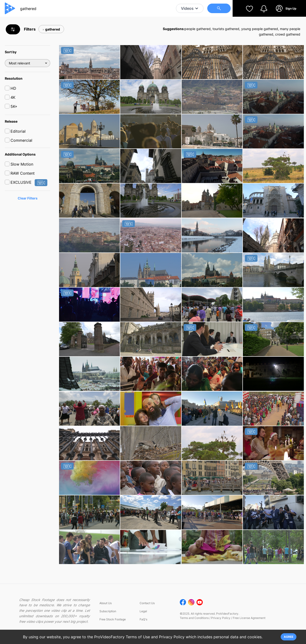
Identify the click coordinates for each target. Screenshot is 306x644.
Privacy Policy (221, 622)
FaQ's (143, 623)
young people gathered (260, 29)
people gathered (198, 29)
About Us (106, 607)
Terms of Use (138, 637)
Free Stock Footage (113, 623)
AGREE (289, 637)
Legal (143, 615)
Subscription (108, 615)
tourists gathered (226, 29)
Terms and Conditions (194, 622)
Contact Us (147, 607)
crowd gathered (288, 34)
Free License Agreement (249, 622)
